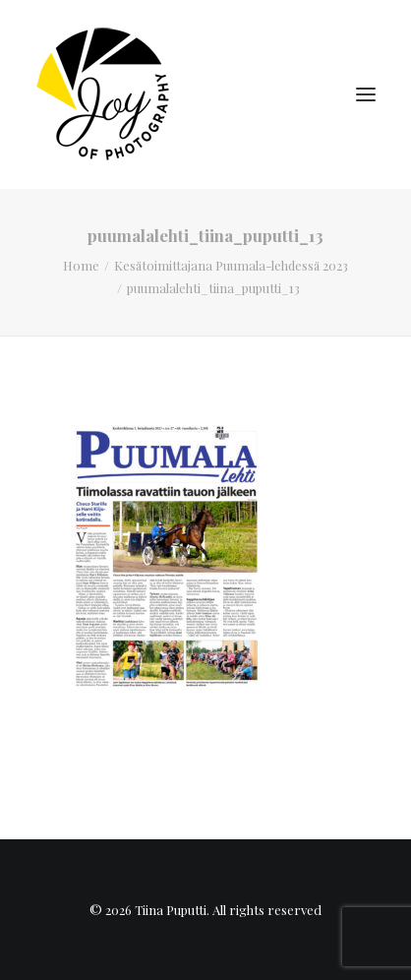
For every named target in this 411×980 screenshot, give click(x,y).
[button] (366, 94)
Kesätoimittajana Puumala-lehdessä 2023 (231, 265)
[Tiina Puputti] (109, 94)
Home (81, 265)
